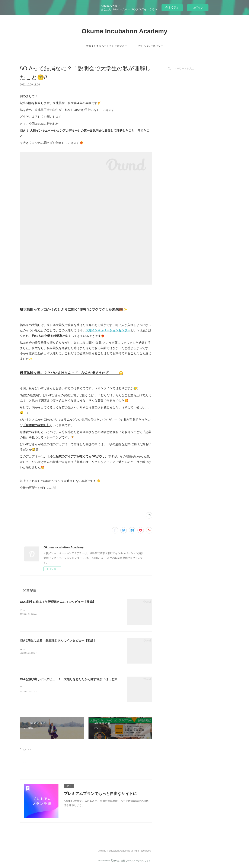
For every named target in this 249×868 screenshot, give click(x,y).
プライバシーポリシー (150, 46)
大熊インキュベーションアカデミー (106, 46)
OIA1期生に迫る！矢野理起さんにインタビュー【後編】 (58, 602)
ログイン (198, 8)
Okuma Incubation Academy (124, 31)
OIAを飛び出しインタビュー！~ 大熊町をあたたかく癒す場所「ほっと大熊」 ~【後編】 (79, 679)
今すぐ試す (172, 7)
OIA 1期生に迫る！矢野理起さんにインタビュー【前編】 (58, 640)
